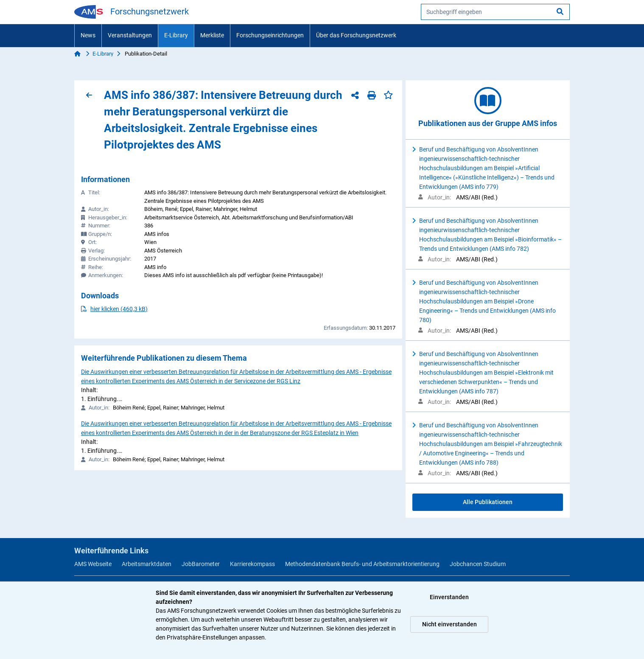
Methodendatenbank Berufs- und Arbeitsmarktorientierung (362, 564)
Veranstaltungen (130, 35)
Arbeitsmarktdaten (147, 564)
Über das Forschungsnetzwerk (356, 35)
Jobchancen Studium (478, 564)
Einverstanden (449, 597)
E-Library (176, 35)
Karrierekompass (252, 564)
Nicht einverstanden (449, 624)
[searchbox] (495, 12)
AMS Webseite (93, 564)
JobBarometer (201, 564)
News (88, 35)
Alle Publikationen (488, 502)
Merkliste (212, 35)
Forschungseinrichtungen (270, 35)
